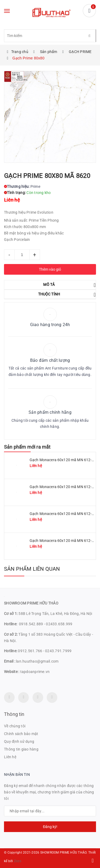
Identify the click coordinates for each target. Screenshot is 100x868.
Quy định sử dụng (19, 741)
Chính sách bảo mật (21, 734)
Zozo (18, 861)
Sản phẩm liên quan (32, 569)
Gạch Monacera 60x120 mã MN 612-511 (64, 460)
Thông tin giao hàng (21, 749)
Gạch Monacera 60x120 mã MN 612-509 (64, 487)
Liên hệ (10, 757)
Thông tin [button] (14, 714)
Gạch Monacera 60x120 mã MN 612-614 (64, 541)
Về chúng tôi (15, 726)
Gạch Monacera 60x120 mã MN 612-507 (64, 514)
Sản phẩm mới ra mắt (27, 447)
